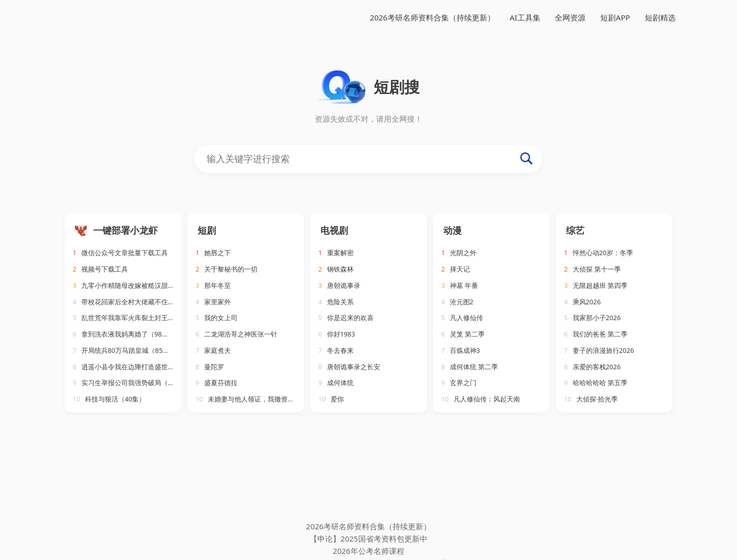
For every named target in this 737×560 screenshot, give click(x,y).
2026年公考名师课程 (368, 551)
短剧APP (615, 17)
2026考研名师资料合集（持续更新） (432, 17)
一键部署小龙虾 (125, 230)
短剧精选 (660, 17)
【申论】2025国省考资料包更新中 (368, 539)
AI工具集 (525, 17)
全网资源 (570, 17)
